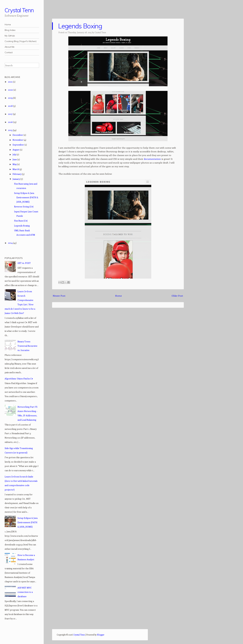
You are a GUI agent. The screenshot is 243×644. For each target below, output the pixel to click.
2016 (11, 122)
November (18, 140)
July (15, 154)
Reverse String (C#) (24, 207)
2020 (11, 90)
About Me (10, 47)
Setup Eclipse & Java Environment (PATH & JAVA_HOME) (26, 197)
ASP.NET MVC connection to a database (25, 592)
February (17, 174)
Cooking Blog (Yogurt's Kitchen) (21, 41)
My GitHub (10, 36)
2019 (11, 98)
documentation (153, 159)
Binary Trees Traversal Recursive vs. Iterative (27, 346)
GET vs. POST (24, 263)
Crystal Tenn (19, 10)
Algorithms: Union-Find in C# (19, 379)
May (15, 164)
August (16, 150)
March (16, 169)
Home (8, 25)
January (17, 179)
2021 (11, 82)
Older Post (177, 296)
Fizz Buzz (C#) (21, 221)
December (18, 135)
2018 (11, 106)
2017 (11, 114)
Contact (9, 52)
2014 (11, 243)
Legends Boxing (80, 26)
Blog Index (10, 30)
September (19, 145)
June (15, 159)
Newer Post (59, 296)
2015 (11, 130)
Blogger (101, 635)
